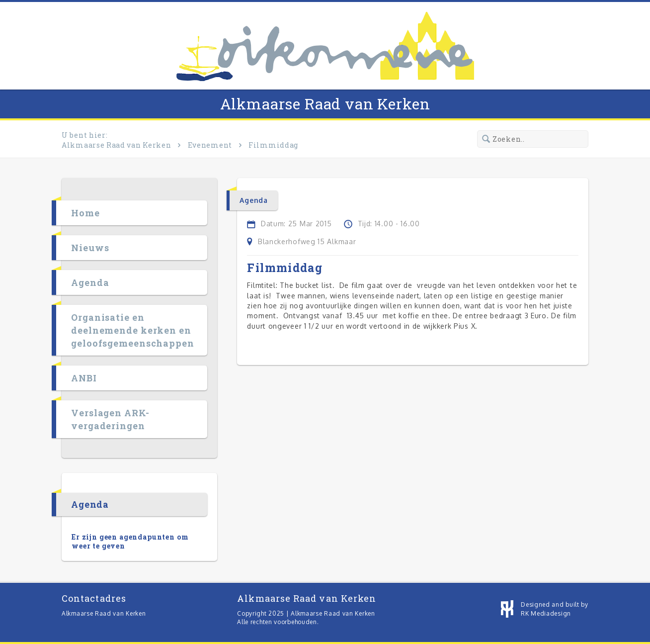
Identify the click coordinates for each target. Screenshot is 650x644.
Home (85, 213)
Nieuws (90, 248)
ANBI (84, 378)
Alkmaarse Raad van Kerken (325, 104)
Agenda (90, 282)
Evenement (210, 145)
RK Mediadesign (546, 613)
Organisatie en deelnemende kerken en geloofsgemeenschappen (133, 330)
